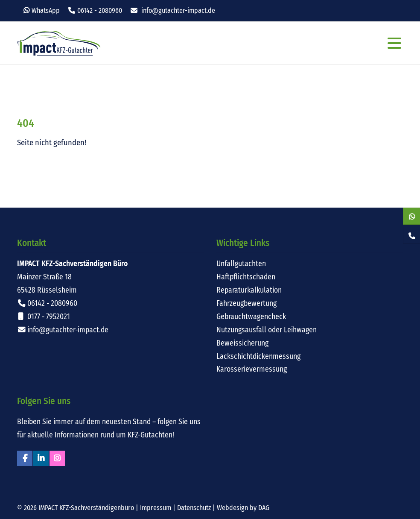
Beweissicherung (242, 343)
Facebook (25, 458)
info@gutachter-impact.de (178, 10)
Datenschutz (194, 508)
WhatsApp (46, 10)
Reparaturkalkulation (249, 290)
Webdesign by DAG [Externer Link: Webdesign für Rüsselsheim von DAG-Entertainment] (243, 508)
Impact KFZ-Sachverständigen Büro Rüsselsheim (59, 43)
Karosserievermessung (252, 369)
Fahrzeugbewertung (246, 303)
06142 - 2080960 (100, 10)
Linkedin (41, 458)
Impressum (156, 508)
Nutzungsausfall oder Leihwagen (267, 330)
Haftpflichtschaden (246, 277)
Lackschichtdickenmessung (258, 356)
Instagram (57, 458)
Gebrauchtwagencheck (251, 317)
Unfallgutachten (241, 264)
